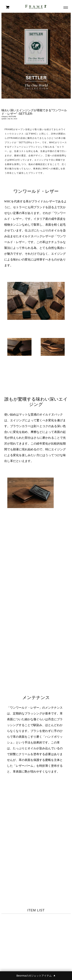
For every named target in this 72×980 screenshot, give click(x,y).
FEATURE (12, 117)
